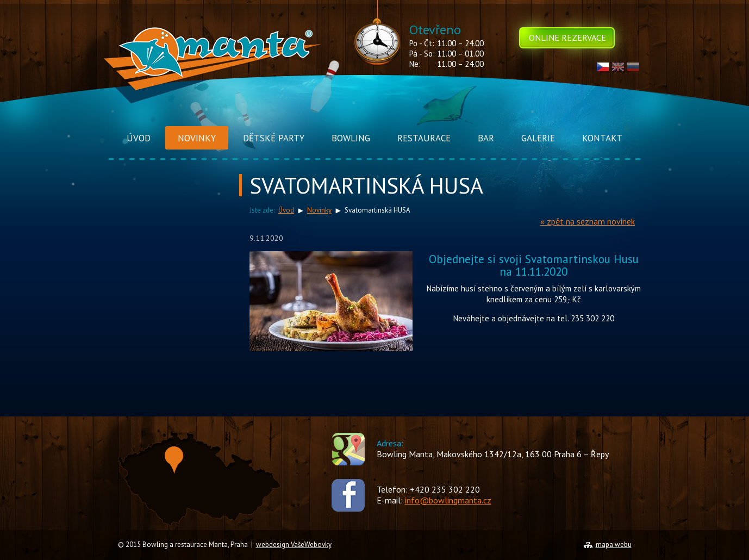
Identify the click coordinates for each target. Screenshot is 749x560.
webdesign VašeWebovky (294, 545)
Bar (486, 138)
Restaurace (424, 138)
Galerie (538, 138)
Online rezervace (567, 38)
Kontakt (602, 138)
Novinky (197, 138)
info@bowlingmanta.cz (448, 500)
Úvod (139, 138)
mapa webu (614, 545)
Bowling (351, 138)
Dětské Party (274, 138)
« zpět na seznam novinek (588, 221)
